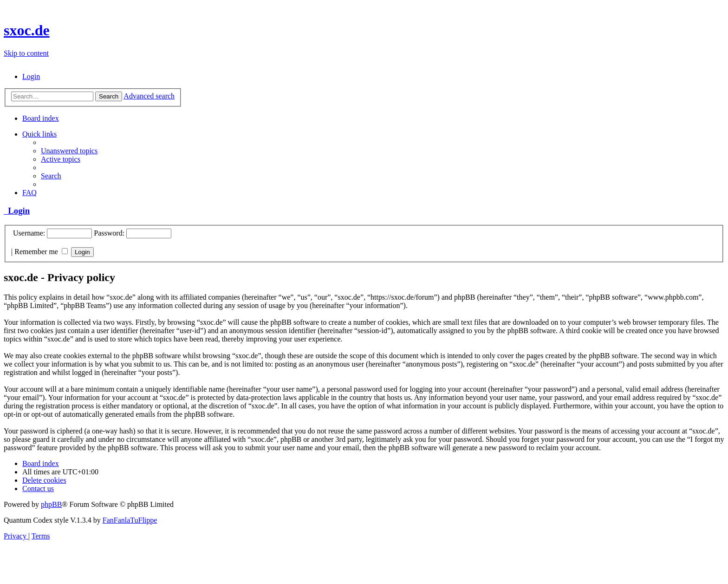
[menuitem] (31, 76)
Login (17, 211)
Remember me (41, 252)
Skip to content (26, 53)
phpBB (51, 504)
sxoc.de (27, 30)
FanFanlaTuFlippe (130, 520)
